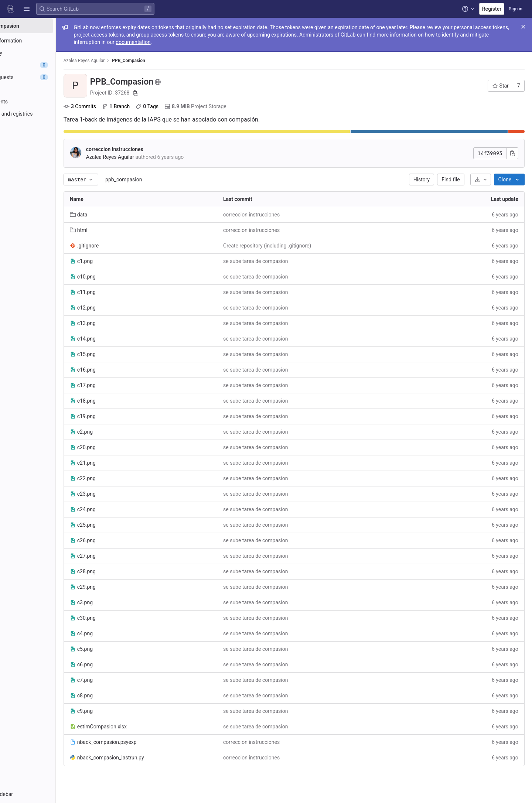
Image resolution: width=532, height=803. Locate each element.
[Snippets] (47, 163)
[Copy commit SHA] (514, 153)
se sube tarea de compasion (281, 261)
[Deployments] (47, 102)
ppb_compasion (161, 180)
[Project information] (47, 41)
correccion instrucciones (152, 149)
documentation (226, 42)
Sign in (516, 9)
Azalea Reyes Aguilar (121, 61)
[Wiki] (47, 150)
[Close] (523, 27)
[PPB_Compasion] (47, 26)
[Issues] (47, 65)
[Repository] (47, 53)
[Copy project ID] (172, 93)
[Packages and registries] (47, 114)
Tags (184, 106)
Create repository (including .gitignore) (292, 246)
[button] (27, 9)
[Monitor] (47, 126)
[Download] (482, 180)
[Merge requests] (47, 77)
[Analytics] (47, 138)
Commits (117, 106)
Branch (153, 106)
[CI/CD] (47, 89)
